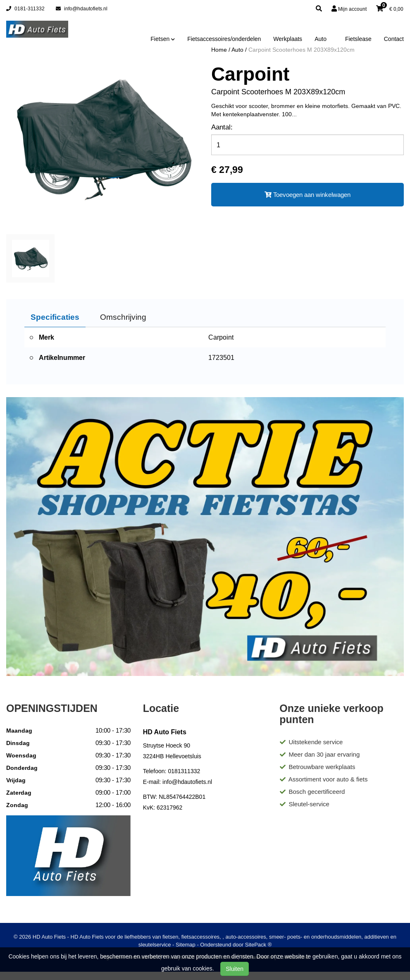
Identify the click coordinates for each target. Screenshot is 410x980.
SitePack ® (259, 945)
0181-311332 (25, 8)
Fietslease (358, 39)
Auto (321, 39)
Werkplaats (288, 39)
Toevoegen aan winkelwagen (307, 195)
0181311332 (184, 771)
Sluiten (235, 969)
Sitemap (186, 945)
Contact (394, 39)
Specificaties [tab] (55, 317)
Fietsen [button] (163, 39)
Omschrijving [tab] (123, 317)
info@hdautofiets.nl (82, 8)
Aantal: (222, 127)
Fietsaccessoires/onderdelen (224, 39)
